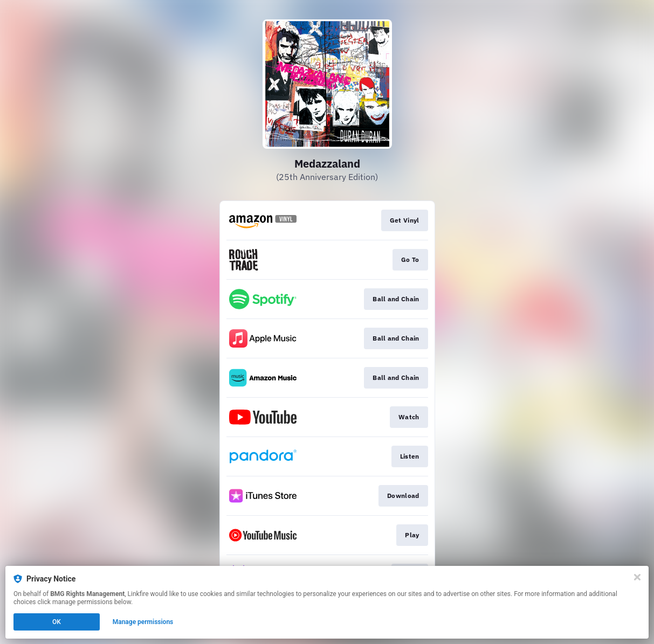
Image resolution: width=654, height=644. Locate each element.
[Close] (637, 577)
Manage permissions (143, 622)
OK (57, 622)
